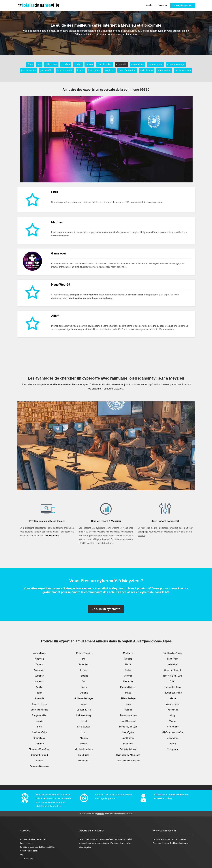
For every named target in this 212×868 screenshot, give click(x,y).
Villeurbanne (173, 738)
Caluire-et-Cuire (39, 732)
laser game (94, 70)
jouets (80, 70)
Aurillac (39, 687)
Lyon (84, 732)
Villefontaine (173, 727)
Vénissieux (173, 710)
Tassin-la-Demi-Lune (173, 676)
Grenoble (84, 693)
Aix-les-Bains (39, 653)
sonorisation (164, 70)
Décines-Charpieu (84, 653)
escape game (156, 64)
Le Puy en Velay (84, 715)
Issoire (84, 704)
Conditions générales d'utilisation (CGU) (37, 847)
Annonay (39, 676)
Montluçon (128, 653)
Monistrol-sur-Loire (84, 749)
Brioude (39, 721)
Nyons (128, 664)
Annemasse (39, 670)
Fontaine (84, 676)
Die (84, 659)
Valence (173, 698)
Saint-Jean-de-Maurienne (128, 755)
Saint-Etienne (128, 738)
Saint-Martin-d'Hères (173, 653)
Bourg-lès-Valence (39, 710)
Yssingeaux (173, 749)
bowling (66, 64)
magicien (109, 70)
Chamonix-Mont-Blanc (39, 749)
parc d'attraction (127, 70)
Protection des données (30, 851)
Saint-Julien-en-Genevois (128, 761)
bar (39, 64)
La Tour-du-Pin (84, 710)
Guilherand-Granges (84, 698)
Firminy (84, 670)
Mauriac (84, 738)
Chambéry (39, 744)
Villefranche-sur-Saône (173, 732)
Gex (84, 681)
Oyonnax (128, 676)
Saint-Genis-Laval (128, 749)
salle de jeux (146, 70)
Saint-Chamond (128, 721)
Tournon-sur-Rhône (173, 693)
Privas (128, 693)
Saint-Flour (128, 744)
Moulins (128, 659)
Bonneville (39, 698)
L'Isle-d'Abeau (84, 727)
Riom (128, 704)
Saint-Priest (173, 659)
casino (89, 64)
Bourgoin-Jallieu (39, 715)
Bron (39, 727)
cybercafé (121, 64)
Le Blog (149, 5)
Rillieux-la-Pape (128, 698)
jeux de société (65, 70)
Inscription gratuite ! (183, 5)
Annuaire (23, 839)
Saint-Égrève (128, 732)
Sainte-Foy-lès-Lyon (128, 727)
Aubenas (39, 681)
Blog (22, 855)
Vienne (173, 721)
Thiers (173, 681)
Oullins (128, 670)
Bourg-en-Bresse (39, 704)
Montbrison (84, 755)
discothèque (137, 64)
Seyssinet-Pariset (173, 670)
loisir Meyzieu (85, 847)
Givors (84, 687)
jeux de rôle (46, 70)
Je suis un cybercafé (106, 609)
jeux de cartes (28, 70)
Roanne (128, 710)
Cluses (39, 761)
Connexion (162, 5)
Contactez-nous (27, 858)
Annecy (39, 664)
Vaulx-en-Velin (173, 704)
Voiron (173, 744)
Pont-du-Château (128, 687)
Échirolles (84, 664)
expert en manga (176, 64)
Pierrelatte (128, 681)
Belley (39, 693)
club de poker (105, 64)
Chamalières (39, 738)
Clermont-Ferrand (39, 755)
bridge (78, 64)
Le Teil (84, 721)
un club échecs (183, 70)
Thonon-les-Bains (173, 687)
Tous (30, 64)
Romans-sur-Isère (128, 715)
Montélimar (84, 761)
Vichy (173, 715)
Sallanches (173, 664)
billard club (51, 64)
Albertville (39, 659)
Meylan (84, 744)
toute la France (52, 536)
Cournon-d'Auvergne (39, 766)
